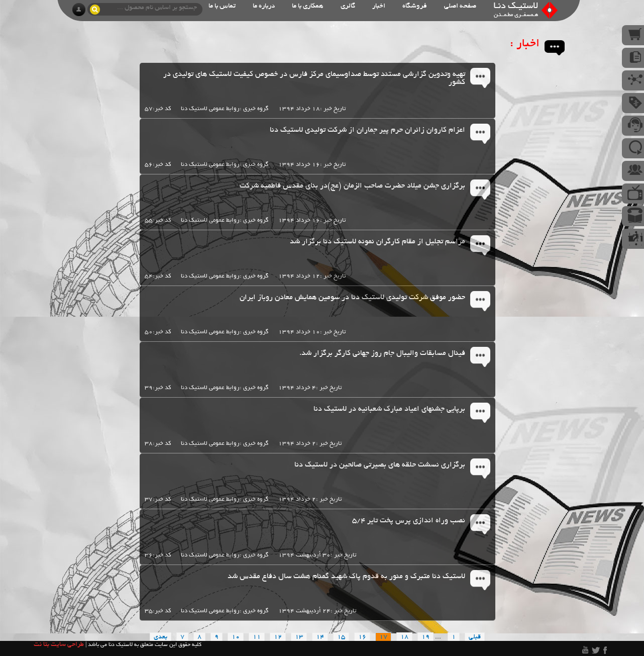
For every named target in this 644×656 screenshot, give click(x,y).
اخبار (379, 6)
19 (425, 637)
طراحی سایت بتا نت (59, 645)
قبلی (475, 637)
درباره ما (264, 6)
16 (362, 637)
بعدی (160, 637)
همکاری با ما (308, 6)
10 (236, 637)
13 (299, 637)
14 (320, 637)
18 (404, 637)
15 (341, 637)
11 (257, 637)
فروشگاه (415, 6)
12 (278, 637)
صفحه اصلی (460, 6)
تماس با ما (222, 6)
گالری (348, 6)
